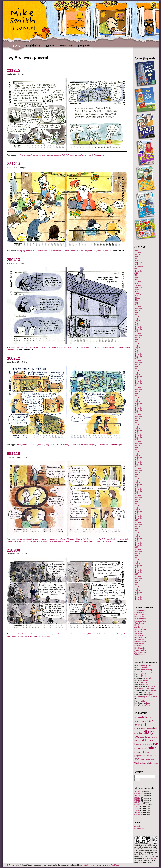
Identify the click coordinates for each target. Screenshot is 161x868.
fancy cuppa (93, 539)
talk (25, 636)
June (137, 317)
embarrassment (44, 251)
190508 (137, 806)
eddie (144, 740)
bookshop (26, 445)
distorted (84, 539)
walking (143, 763)
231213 (13, 164)
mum (137, 752)
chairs (35, 634)
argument (138, 717)
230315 (137, 798)
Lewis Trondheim (141, 638)
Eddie (143, 699)
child (137, 725)
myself (82, 347)
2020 (136, 279)
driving (155, 737)
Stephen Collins (140, 650)
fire (50, 347)
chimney (40, 347)
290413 (13, 260)
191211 (137, 792)
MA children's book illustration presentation (105, 634)
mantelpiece (12, 541)
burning (33, 347)
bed (151, 717)
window (150, 763)
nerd (34, 541)
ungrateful (106, 251)
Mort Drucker (139, 644)
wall (112, 541)
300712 (13, 358)
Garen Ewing (139, 623)
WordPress (115, 865)
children (29, 251)
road (155, 756)
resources (67, 47)
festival (67, 251)
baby (145, 717)
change (52, 539)
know (122, 539)
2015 (136, 358)
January (138, 252)
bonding (20, 155)
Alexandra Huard (140, 611)
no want (84, 251)
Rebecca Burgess (141, 697)
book (42, 539)
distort (77, 539)
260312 (137, 812)
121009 (137, 808)
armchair (36, 539)
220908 (13, 550)
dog (137, 737)
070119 (144, 674)
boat (137, 721)
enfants (53, 445)
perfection (53, 541)
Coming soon (146, 666)
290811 (137, 810)
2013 (136, 412)
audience (23, 634)
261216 (137, 800)
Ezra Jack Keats (140, 621)
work (35, 636)
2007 (136, 574)
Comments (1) (99, 155)
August (138, 277)
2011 (136, 466)
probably (85, 445)
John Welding (139, 636)
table (142, 759)
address (20, 347)
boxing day (21, 251)
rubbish (14, 636)
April (137, 256)
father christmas (57, 251)
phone (153, 752)
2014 (136, 385)
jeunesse (72, 445)
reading (149, 756)
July (137, 319)
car (145, 721)
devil (59, 634)
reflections (70, 541)
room (77, 541)
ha (112, 539)
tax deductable (103, 445)
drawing (148, 737)
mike (81, 155)
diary (77, 155)
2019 (136, 283)
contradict (60, 539)
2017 (136, 304)
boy (141, 721)
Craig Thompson (140, 615)
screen (21, 636)
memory (138, 749)
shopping (92, 445)
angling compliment (24, 539)
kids (156, 744)
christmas (34, 155)
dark (67, 155)
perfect (45, 541)
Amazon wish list (150, 858)
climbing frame (45, 155)
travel (152, 759)
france (59, 445)
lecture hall (83, 634)
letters (60, 347)
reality (104, 347)
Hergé (137, 625)
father (151, 741)
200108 (137, 796)
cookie (67, 539)
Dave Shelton (139, 617)
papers (88, 347)
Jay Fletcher (139, 627)
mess (144, 749)
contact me (86, 865)
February (138, 296)
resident (111, 347)
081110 (13, 453)
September (139, 263)
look (126, 539)
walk (137, 763)
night (142, 752)
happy (73, 251)
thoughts (10, 350)
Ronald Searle (140, 648)
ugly (102, 541)
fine (68, 634)
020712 (137, 815)
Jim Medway (139, 631)
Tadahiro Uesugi (140, 652)
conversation (142, 728)
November (139, 327)
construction (56, 155)
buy (32, 445)
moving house (73, 347)
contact (84, 47)
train (147, 759)
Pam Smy (138, 646)
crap (55, 634)
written (17, 350)
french (65, 445)
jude (151, 744)
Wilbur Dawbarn (140, 654)
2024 (136, 269)
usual (107, 541)
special (92, 541)
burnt (30, 634)
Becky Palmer (139, 613)
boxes (26, 347)
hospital (138, 744)
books (19, 445)
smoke (128, 347)
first (109, 539)
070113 (137, 794)
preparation (97, 347)
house (117, 539)
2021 (136, 273)
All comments (139, 828)
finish (101, 539)
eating (137, 741)
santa (90, 251)
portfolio (33, 47)
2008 (136, 547)
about (50, 47)
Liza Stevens (139, 640)
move (30, 541)
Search (139, 772)
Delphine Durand (140, 619)
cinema (41, 634)
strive (98, 541)
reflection (61, 541)
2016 (136, 331)
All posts (138, 826)
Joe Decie (138, 633)
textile (30, 636)
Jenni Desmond (140, 629)
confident (49, 634)
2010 (136, 493)
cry (151, 729)
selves (86, 541)
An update (149, 678)
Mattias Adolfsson (141, 642)
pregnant (138, 755)
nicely (39, 541)
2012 (136, 439)
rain (86, 155)
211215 (13, 70)
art (18, 634)
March (138, 254)
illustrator (74, 634)
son (95, 251)
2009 (136, 520)
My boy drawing (146, 670)
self (116, 347)
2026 (136, 250)
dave (72, 155)
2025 (136, 261)
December (139, 267)
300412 (137, 802)
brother (27, 155)
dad (63, 155)
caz (36, 445)
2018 (136, 292)
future (54, 347)
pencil (147, 752)
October (138, 265)
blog (17, 47)
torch (90, 155)
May (137, 259)
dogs (142, 737)
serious (121, 347)
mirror (24, 541)
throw (100, 251)
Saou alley (145, 668)
